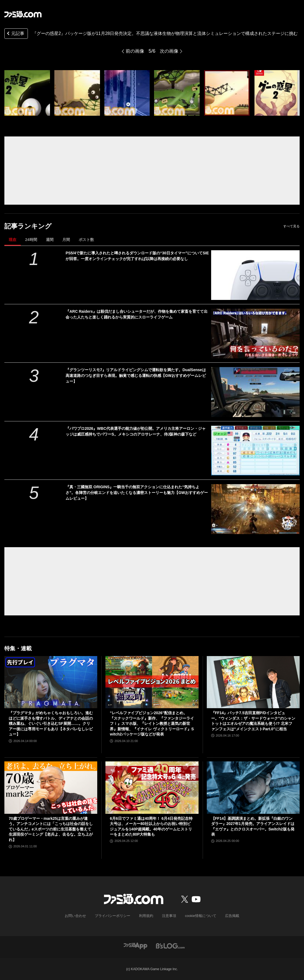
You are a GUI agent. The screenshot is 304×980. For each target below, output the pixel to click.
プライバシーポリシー (114, 916)
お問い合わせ (79, 916)
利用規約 (146, 916)
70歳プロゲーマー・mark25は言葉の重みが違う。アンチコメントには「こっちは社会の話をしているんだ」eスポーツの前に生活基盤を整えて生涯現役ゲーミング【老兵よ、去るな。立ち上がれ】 (51, 829)
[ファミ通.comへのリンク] (23, 14)
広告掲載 (228, 916)
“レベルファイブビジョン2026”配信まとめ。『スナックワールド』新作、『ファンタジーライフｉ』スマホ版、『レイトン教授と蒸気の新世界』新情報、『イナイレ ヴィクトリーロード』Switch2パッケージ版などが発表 (152, 723)
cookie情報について (198, 916)
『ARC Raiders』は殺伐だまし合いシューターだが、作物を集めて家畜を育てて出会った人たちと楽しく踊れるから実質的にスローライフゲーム (137, 314)
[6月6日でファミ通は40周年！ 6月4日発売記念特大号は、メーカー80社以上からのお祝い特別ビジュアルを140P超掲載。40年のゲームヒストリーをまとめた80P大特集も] (152, 787)
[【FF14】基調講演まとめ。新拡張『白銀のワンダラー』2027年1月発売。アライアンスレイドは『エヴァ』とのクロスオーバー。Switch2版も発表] (253, 787)
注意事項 (168, 916)
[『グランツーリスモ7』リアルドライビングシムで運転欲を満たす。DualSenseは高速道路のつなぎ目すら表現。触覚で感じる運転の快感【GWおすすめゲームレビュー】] (255, 392)
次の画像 (170, 51)
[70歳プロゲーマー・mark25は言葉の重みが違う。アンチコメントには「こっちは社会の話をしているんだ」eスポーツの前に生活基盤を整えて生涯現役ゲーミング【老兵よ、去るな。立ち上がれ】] (51, 787)
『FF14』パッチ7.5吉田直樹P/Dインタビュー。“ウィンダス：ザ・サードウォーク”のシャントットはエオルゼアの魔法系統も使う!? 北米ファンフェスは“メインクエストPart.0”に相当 (253, 721)
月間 (66, 240)
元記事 (15, 34)
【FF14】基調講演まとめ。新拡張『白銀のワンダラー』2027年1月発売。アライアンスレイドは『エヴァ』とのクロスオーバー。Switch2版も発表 (253, 826)
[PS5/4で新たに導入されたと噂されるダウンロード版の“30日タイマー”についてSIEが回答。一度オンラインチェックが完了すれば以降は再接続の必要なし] (255, 275)
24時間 (31, 240)
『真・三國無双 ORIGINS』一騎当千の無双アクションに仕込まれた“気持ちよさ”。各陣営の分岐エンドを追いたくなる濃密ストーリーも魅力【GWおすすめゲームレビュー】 (137, 493)
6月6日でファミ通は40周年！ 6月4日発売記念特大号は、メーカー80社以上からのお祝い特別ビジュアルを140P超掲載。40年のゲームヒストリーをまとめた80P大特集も (151, 826)
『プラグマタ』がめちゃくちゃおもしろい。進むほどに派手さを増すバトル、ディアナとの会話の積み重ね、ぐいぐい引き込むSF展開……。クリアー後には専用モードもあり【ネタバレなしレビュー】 (51, 723)
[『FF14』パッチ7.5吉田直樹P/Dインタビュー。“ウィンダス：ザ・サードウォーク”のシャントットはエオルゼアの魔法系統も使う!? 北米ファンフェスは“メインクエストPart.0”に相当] (253, 682)
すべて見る (291, 226)
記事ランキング (28, 226)
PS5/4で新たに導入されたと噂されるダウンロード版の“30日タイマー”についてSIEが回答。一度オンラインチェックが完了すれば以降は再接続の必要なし (137, 256)
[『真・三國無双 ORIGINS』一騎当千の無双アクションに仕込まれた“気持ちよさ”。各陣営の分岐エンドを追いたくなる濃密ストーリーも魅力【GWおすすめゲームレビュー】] (255, 509)
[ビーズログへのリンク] (170, 945)
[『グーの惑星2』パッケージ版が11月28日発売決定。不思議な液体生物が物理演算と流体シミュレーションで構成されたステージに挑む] (27, 93)
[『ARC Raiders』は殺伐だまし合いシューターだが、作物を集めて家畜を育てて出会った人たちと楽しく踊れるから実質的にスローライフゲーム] (255, 333)
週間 (50, 240)
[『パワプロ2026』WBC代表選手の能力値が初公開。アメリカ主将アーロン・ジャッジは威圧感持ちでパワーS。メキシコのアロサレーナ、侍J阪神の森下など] (255, 451)
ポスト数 (86, 240)
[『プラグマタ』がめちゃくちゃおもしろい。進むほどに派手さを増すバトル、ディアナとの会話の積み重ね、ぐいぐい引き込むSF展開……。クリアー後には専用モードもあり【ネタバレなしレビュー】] (51, 682)
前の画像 (134, 51)
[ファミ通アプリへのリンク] (135, 945)
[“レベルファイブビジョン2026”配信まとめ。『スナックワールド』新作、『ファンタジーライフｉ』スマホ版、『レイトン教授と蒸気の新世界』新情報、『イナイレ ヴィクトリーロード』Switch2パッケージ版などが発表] (152, 682)
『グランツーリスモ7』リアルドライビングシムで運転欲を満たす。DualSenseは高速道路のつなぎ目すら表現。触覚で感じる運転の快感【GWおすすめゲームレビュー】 (136, 376)
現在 (13, 240)
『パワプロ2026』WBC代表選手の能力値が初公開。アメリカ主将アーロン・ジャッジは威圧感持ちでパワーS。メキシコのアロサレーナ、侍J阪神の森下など (136, 431)
